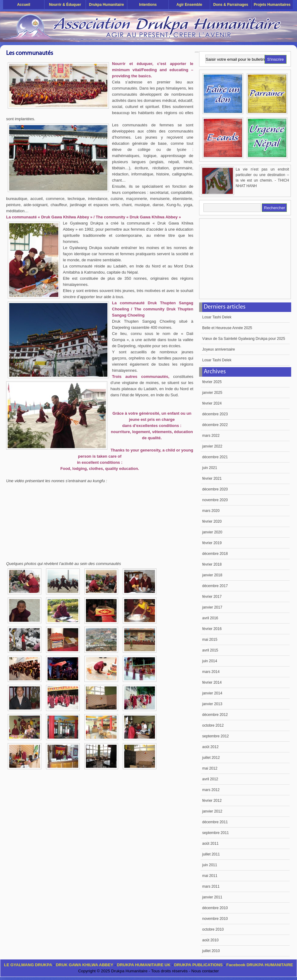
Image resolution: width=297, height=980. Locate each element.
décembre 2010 (215, 908)
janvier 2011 (212, 897)
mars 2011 (211, 886)
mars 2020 (211, 511)
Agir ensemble (189, 5)
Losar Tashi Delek (217, 317)
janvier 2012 (212, 811)
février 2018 (212, 564)
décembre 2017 (215, 586)
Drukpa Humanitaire (106, 5)
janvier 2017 (212, 607)
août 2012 (210, 747)
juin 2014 (210, 661)
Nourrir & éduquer (65, 5)
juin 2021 (210, 468)
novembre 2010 (215, 919)
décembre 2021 (215, 457)
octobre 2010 (213, 929)
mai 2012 (210, 768)
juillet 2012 (211, 758)
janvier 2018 (212, 575)
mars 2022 (211, 436)
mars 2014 (211, 672)
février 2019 (212, 543)
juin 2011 (210, 865)
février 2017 (212, 597)
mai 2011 (210, 876)
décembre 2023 (215, 414)
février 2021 (212, 478)
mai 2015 (210, 640)
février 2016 (212, 629)
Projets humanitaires (272, 5)
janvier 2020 (212, 532)
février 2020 (212, 521)
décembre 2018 (215, 554)
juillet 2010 (211, 951)
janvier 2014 (212, 693)
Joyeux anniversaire (219, 349)
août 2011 (210, 844)
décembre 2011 (215, 822)
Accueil (24, 5)
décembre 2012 (215, 715)
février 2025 (212, 382)
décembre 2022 (215, 425)
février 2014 (212, 682)
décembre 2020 (215, 489)
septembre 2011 (216, 833)
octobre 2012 (213, 725)
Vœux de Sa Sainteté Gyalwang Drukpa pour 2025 (244, 339)
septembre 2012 (216, 736)
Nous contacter (205, 971)
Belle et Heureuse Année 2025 (227, 328)
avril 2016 (210, 618)
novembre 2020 (215, 500)
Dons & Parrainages (231, 5)
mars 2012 (211, 790)
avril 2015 (210, 650)
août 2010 (210, 940)
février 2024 (212, 403)
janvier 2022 (212, 446)
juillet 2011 (211, 854)
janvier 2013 (212, 704)
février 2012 (212, 801)
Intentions (148, 5)
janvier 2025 (212, 393)
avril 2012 (210, 779)
